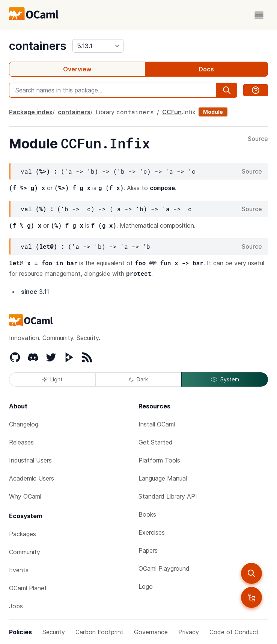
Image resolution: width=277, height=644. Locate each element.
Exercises (152, 532)
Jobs (16, 606)
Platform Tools (159, 460)
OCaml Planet (28, 588)
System (225, 379)
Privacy (189, 632)
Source (258, 139)
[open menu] (259, 15)
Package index (31, 112)
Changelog (24, 424)
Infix (189, 112)
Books (147, 514)
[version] (98, 46)
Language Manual (163, 478)
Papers (148, 550)
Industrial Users (30, 460)
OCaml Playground (164, 568)
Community (25, 552)
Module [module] (213, 112)
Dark (138, 379)
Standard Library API (168, 496)
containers (38, 46)
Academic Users (32, 478)
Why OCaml (25, 496)
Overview (77, 69)
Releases (21, 442)
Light (52, 379)
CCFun (172, 112)
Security (54, 632)
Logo (146, 587)
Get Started (156, 442)
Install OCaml (157, 424)
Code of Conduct (234, 632)
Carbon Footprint (99, 632)
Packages (23, 534)
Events (19, 570)
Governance (151, 632)
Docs (206, 69)
